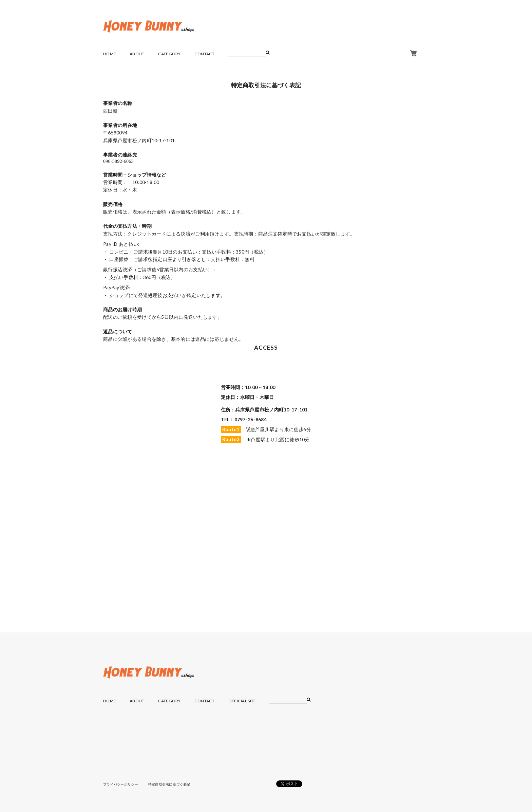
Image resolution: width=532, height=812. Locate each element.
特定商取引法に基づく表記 (169, 784)
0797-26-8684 (251, 419)
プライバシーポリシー (121, 784)
